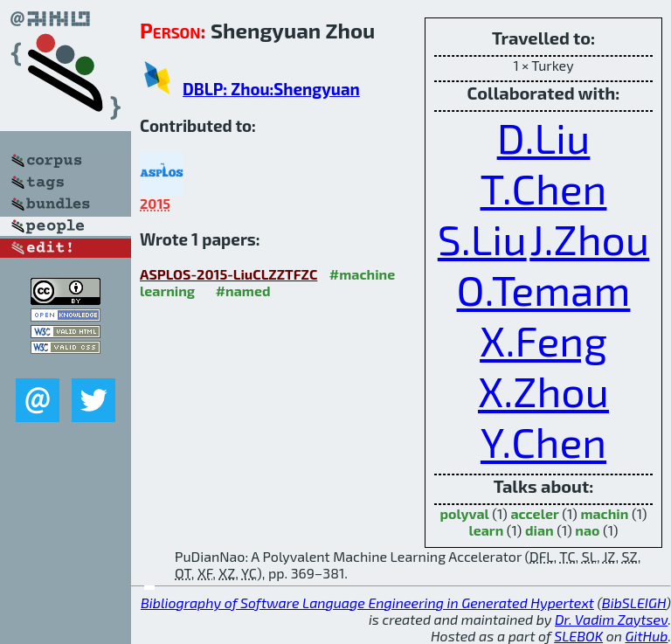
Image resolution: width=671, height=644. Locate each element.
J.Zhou (589, 239)
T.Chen (544, 188)
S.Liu (482, 239)
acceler (534, 513)
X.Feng (543, 340)
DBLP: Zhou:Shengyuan (271, 89)
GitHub (647, 636)
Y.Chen (543, 441)
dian (540, 530)
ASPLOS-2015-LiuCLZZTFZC (228, 274)
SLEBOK (578, 636)
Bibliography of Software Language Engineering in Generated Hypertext (367, 602)
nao (587, 530)
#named (243, 291)
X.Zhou (543, 391)
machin (604, 513)
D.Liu (544, 137)
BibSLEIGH (634, 602)
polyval (465, 513)
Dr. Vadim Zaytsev (611, 619)
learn (486, 530)
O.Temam (544, 289)
